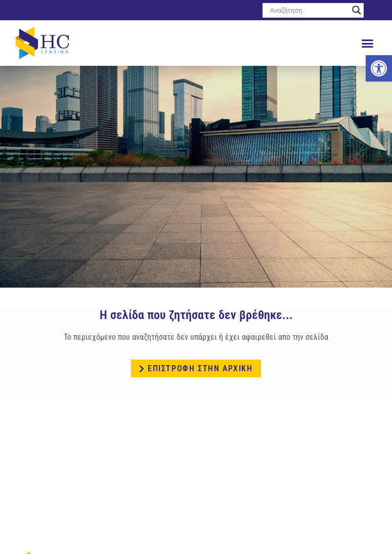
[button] (368, 43)
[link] (379, 68)
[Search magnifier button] (357, 10)
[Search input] (309, 10)
